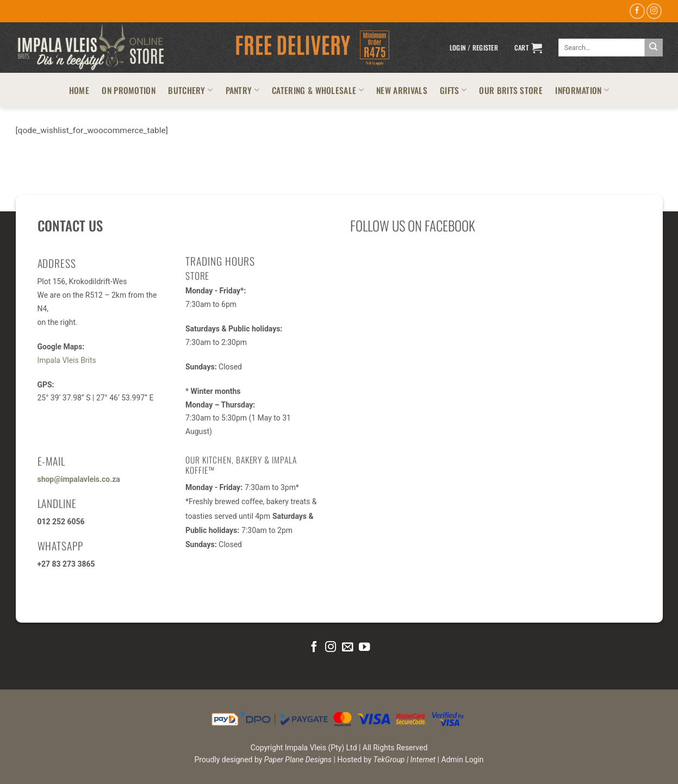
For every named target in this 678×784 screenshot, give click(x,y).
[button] (474, 48)
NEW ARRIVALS (402, 90)
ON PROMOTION (129, 90)
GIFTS (453, 90)
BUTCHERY (190, 90)
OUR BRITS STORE (511, 90)
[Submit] (654, 48)
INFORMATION (582, 90)
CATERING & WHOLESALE (318, 90)
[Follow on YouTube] (364, 647)
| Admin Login (461, 760)
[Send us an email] (347, 647)
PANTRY (242, 90)
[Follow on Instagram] (654, 11)
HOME (79, 90)
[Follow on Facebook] (637, 11)
